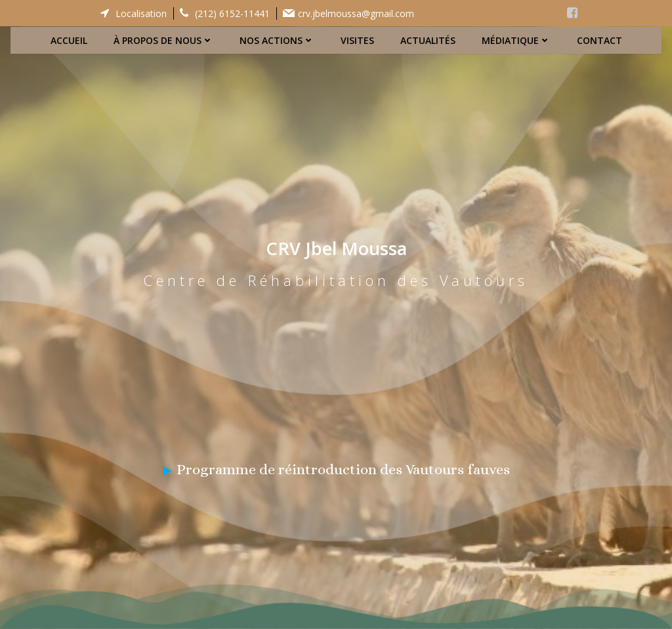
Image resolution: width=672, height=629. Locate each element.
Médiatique (516, 40)
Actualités (428, 40)
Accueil (69, 40)
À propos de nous (163, 40)
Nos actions (277, 40)
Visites (357, 40)
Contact (599, 40)
